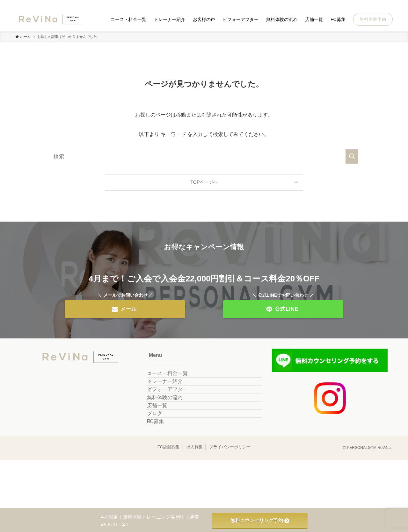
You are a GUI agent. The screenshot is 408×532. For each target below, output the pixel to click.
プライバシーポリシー (230, 496)
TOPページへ (204, 182)
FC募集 (162, 467)
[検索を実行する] (352, 156)
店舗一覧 (164, 437)
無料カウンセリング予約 (260, 520)
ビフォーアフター (174, 407)
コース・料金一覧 (174, 377)
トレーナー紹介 (172, 392)
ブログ (162, 452)
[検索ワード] (204, 156)
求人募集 (194, 496)
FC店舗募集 (168, 496)
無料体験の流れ (172, 422)
